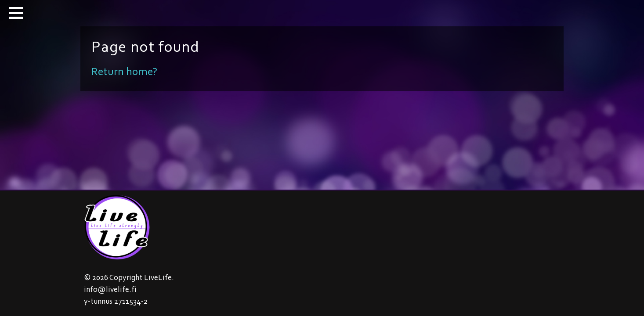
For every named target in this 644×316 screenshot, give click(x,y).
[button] (16, 13)
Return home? (124, 71)
